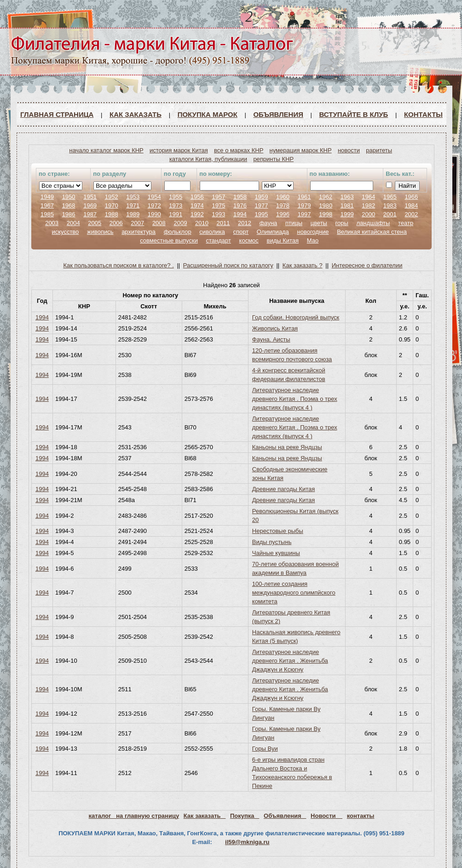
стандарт (219, 240)
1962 (326, 197)
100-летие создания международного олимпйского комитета (294, 593)
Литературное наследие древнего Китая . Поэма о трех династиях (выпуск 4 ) (295, 399)
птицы (294, 223)
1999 (347, 214)
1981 (347, 205)
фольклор (178, 232)
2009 (180, 223)
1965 (390, 197)
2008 (159, 223)
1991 (176, 214)
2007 (137, 223)
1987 (90, 214)
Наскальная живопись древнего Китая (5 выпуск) (296, 637)
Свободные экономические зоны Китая (290, 474)
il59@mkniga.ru (247, 842)
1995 (262, 214)
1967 (47, 205)
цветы (319, 223)
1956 (197, 197)
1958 (240, 197)
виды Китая (283, 240)
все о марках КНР (239, 150)
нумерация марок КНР (301, 150)
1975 (218, 205)
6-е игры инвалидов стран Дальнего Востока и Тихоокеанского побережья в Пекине (292, 773)
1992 (197, 214)
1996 (283, 214)
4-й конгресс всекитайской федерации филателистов (289, 375)
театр (406, 223)
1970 (112, 205)
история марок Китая (179, 150)
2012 (245, 223)
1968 (69, 205)
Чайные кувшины (276, 553)
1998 (326, 214)
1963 (347, 197)
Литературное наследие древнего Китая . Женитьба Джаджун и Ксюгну (290, 661)
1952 (112, 197)
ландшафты (373, 223)
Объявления (278, 114)
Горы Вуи (265, 749)
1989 (133, 214)
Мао (313, 240)
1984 (411, 205)
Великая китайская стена (372, 232)
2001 (390, 214)
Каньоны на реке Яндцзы (287, 447)
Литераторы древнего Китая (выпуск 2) (291, 617)
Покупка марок (208, 114)
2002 (411, 214)
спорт (241, 232)
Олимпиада (273, 232)
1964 (368, 197)
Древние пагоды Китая (284, 489)
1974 (197, 205)
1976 (240, 205)
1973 (176, 205)
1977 (262, 205)
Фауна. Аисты (271, 339)
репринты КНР (273, 159)
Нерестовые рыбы (278, 531)
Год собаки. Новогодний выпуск (296, 317)
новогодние (313, 232)
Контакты (423, 114)
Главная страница (57, 114)
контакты (361, 816)
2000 (368, 214)
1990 (154, 214)
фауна (269, 223)
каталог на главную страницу (134, 816)
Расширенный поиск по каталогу (228, 265)
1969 (90, 205)
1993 (218, 214)
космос (249, 240)
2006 (116, 223)
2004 (73, 223)
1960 (283, 197)
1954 (154, 197)
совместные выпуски (169, 240)
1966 (411, 197)
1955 (176, 197)
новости (349, 150)
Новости (326, 816)
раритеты (379, 150)
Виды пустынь (272, 542)
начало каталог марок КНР (106, 150)
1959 (262, 197)
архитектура (139, 232)
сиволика (212, 232)
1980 (326, 205)
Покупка (245, 816)
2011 (223, 223)
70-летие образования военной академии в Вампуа (295, 568)
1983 (390, 205)
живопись (100, 232)
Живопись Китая (275, 328)
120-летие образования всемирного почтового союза (292, 355)
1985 (47, 214)
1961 (304, 197)
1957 (218, 197)
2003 (52, 223)
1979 (304, 205)
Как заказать (136, 114)
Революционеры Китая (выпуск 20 (295, 515)
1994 (240, 214)
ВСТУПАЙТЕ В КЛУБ (354, 114)
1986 (69, 214)
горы (342, 223)
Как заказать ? (303, 265)
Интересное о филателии (367, 265)
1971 (133, 205)
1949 (47, 197)
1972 (154, 205)
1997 (304, 214)
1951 (90, 197)
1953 (133, 197)
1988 (112, 214)
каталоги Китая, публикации (208, 159)
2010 (202, 223)
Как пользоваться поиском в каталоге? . (119, 265)
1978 (283, 205)
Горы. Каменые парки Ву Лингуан (286, 713)
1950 (69, 197)
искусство (65, 232)
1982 (368, 205)
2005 (95, 223)
